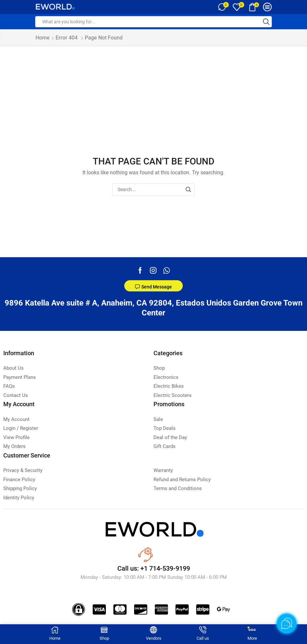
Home (43, 38)
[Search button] (266, 22)
